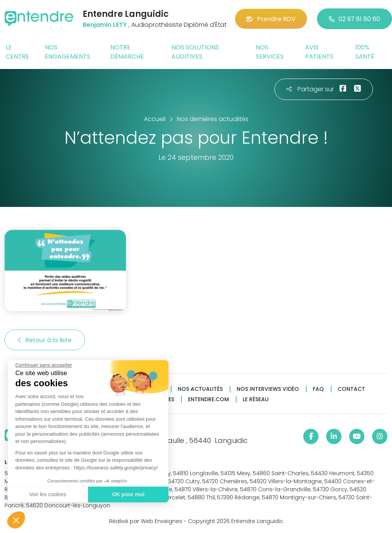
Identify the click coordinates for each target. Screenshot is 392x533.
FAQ (318, 389)
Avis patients (319, 52)
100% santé (365, 52)
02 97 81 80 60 (354, 19)
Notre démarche (127, 52)
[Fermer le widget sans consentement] (43, 365)
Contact (351, 389)
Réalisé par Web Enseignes (146, 521)
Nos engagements (68, 52)
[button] (16, 520)
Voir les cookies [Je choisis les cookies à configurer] (47, 494)
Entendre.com (208, 399)
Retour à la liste (45, 340)
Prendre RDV (271, 19)
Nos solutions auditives (195, 52)
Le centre (17, 52)
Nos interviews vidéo (268, 389)
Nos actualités (200, 389)
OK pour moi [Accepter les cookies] (127, 494)
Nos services (270, 52)
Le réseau (256, 399)
